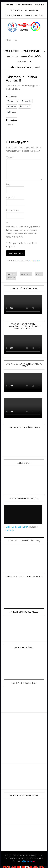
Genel (39, 274)
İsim (9, 185)
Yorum (10, 157)
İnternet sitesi (13, 210)
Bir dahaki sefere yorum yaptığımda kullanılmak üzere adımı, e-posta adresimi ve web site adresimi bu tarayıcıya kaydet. (23, 232)
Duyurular (26, 274)
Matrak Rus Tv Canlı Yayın (16, 527)
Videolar (11, 278)
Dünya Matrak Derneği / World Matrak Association (24, 27)
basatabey (9, 530)
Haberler (12, 274)
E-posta (11, 198)
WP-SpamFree (34, 261)
